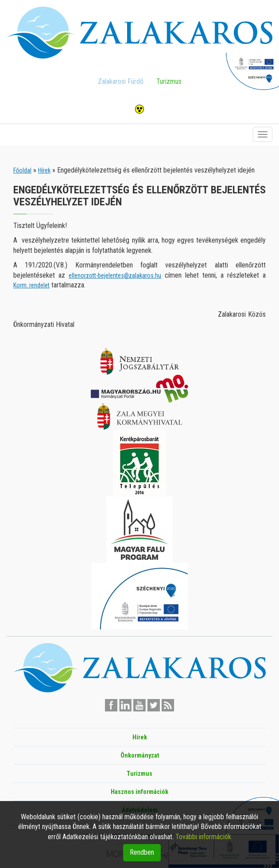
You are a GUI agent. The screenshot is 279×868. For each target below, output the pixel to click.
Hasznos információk (139, 792)
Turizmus (169, 81)
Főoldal (22, 170)
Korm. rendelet (31, 285)
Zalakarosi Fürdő (121, 81)
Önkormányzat (140, 755)
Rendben (142, 852)
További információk (203, 837)
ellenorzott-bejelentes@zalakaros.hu (115, 275)
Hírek (44, 170)
